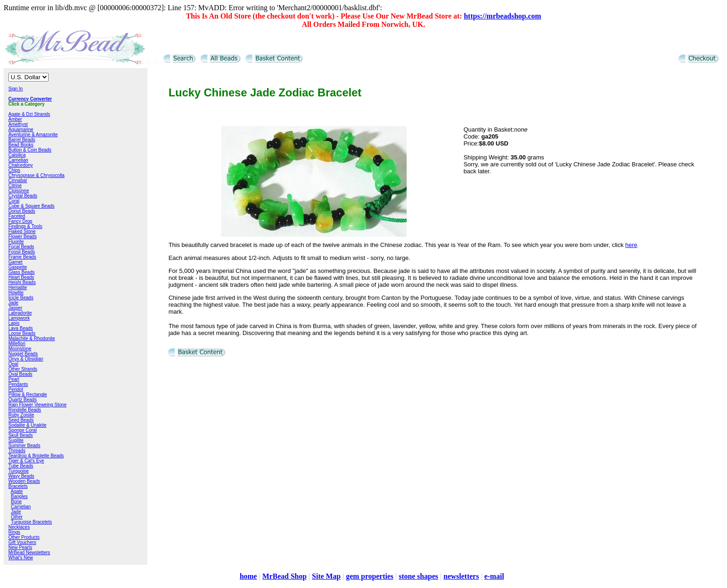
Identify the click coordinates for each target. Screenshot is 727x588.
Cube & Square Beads (32, 206)
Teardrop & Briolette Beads (36, 456)
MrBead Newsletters (29, 553)
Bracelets (18, 486)
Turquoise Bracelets (31, 522)
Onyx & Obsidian (26, 359)
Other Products (24, 537)
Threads (17, 451)
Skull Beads (21, 435)
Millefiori (17, 344)
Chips (14, 170)
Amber (15, 119)
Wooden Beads (24, 481)
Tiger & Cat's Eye (26, 461)
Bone (16, 502)
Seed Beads (21, 420)
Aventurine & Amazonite (33, 135)
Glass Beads (22, 272)
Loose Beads (22, 333)
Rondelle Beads (25, 410)
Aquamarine (21, 130)
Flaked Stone (22, 231)
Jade (13, 303)
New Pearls (20, 547)
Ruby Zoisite (21, 415)
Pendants (18, 384)
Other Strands (23, 369)
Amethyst (18, 124)
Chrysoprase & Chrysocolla (36, 175)
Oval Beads (20, 374)
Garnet (16, 262)
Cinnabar (18, 180)
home (248, 576)
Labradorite (20, 313)
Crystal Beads (23, 196)
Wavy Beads (21, 476)
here (631, 245)
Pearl (14, 379)
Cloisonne (19, 191)
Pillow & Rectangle (28, 395)
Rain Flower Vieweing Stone (37, 405)
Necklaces (19, 527)
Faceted (17, 216)
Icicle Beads (21, 298)
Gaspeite (18, 267)
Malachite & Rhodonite (32, 338)
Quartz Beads (22, 400)
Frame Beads (22, 257)
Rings (14, 532)
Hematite (18, 288)
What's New (21, 558)
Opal (13, 364)
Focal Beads (21, 247)
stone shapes (418, 576)
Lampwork (19, 318)
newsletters (461, 576)
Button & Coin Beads (30, 150)
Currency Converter (30, 99)
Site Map (326, 576)
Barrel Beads (22, 140)
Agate (17, 491)
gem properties (370, 576)
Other (17, 517)
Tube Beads (21, 466)
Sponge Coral (22, 430)
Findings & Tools (25, 226)
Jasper (15, 308)
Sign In (16, 89)
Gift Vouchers (22, 542)
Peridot (16, 389)
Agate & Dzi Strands (29, 114)
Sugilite (16, 440)
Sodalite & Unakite (27, 425)
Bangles (19, 496)
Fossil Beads (22, 252)
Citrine (15, 186)
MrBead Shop (285, 576)
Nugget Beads (23, 354)
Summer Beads (24, 446)
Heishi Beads (22, 282)
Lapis (14, 323)
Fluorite (16, 242)
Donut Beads (22, 211)
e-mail (494, 576)
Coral (14, 201)
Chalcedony (21, 165)
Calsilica (17, 155)
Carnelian (18, 160)
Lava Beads (21, 328)
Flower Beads (22, 237)
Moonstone (20, 349)
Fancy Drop (20, 221)
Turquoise (19, 471)
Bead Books (21, 145)
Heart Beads (21, 277)
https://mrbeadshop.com (502, 16)
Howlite (16, 293)
